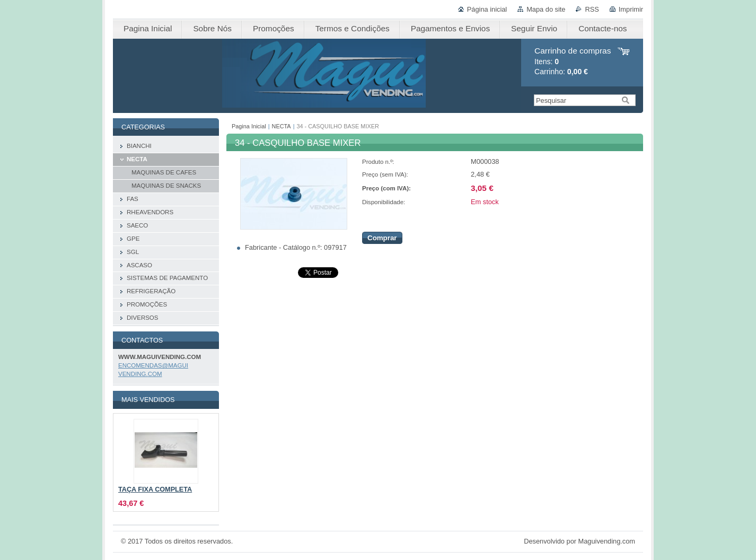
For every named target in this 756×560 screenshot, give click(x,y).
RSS (592, 9)
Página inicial (487, 9)
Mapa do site (546, 9)
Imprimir (631, 9)
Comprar (382, 238)
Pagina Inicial (249, 126)
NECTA (282, 126)
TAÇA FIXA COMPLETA (155, 489)
